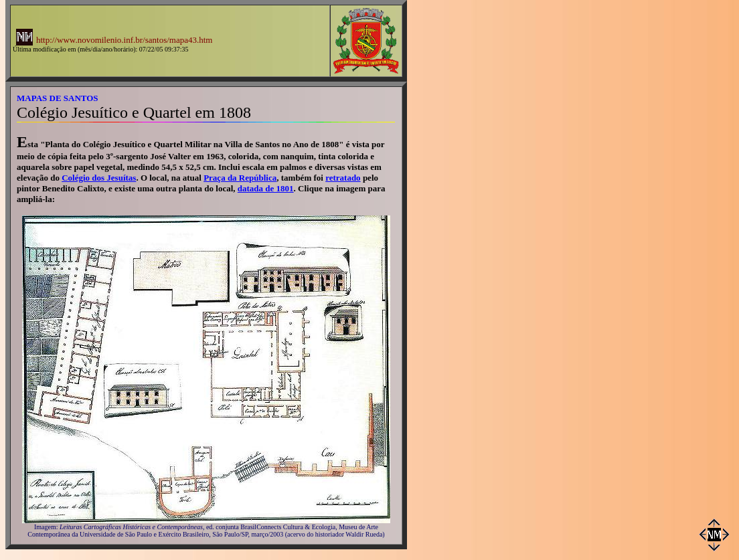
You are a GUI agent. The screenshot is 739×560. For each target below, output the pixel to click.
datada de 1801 (266, 188)
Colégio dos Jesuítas (99, 178)
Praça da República (240, 178)
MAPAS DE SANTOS (58, 98)
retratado (343, 178)
